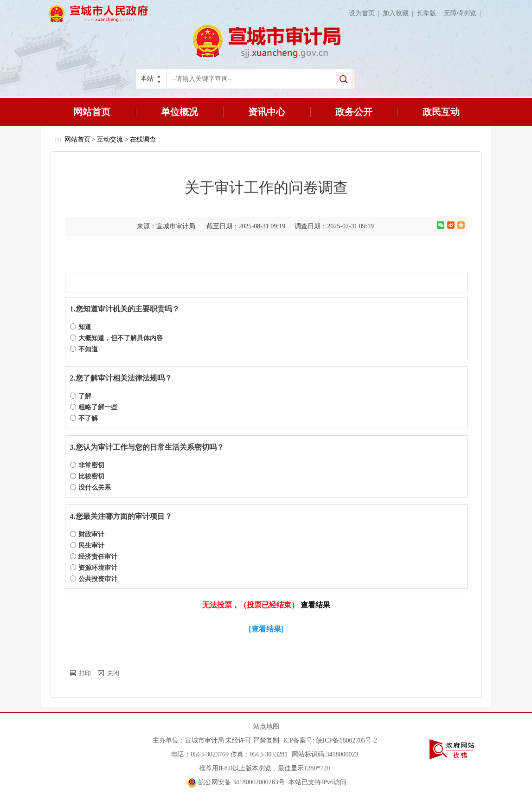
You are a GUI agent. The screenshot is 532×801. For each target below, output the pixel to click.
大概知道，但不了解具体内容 (116, 338)
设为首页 (366, 13)
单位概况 (179, 112)
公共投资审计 (94, 579)
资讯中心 (267, 112)
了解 (81, 396)
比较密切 (87, 476)
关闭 (113, 673)
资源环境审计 (94, 568)
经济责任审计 (94, 557)
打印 (85, 673)
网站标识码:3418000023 (325, 754)
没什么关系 (90, 488)
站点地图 (266, 727)
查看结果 (315, 605)
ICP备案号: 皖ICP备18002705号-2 (330, 740)
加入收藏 (400, 13)
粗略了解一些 (94, 407)
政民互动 (441, 112)
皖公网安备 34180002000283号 (236, 782)
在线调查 (143, 139)
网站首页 (92, 112)
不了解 (84, 418)
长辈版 (430, 13)
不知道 (84, 349)
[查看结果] (266, 629)
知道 (81, 327)
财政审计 (87, 534)
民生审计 (87, 546)
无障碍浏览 (464, 13)
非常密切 (87, 465)
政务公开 (354, 112)
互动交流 (110, 139)
